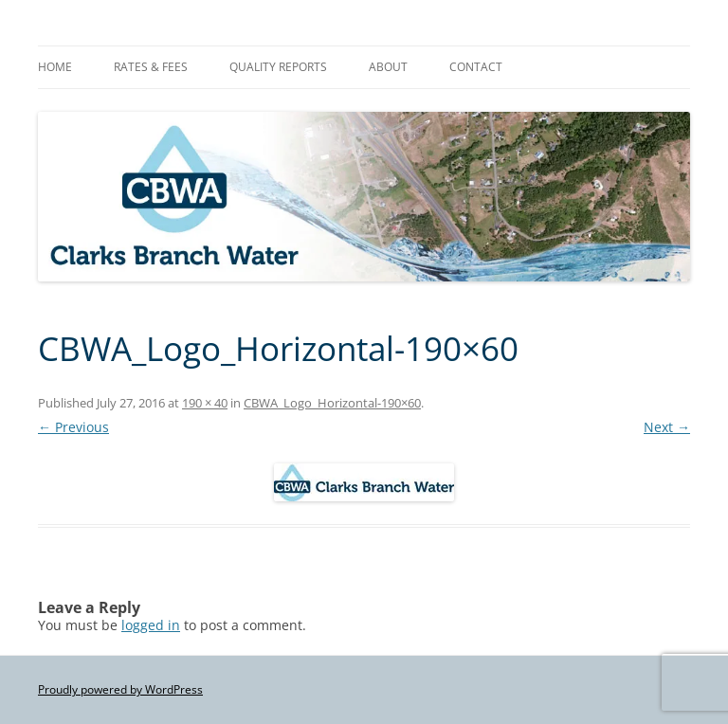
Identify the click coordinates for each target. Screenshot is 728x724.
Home (55, 67)
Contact (476, 67)
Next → (667, 427)
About (388, 67)
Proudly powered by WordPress (120, 689)
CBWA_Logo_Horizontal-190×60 (332, 403)
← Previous (73, 427)
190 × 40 (205, 403)
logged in (151, 625)
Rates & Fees (151, 67)
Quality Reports (278, 67)
